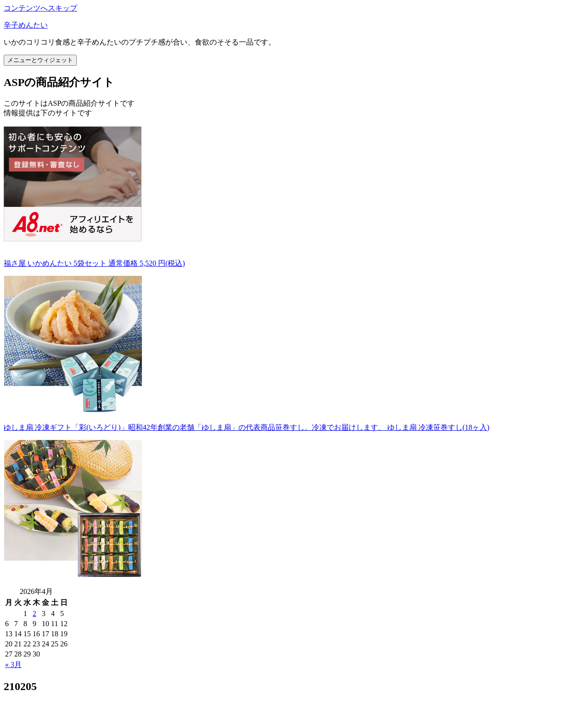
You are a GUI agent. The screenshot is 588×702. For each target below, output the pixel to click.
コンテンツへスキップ (40, 8)
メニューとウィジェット (40, 60)
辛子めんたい (26, 25)
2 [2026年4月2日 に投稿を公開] (34, 614)
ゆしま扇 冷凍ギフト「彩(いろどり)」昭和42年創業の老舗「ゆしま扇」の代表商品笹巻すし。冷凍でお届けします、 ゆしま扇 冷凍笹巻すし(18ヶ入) (246, 427)
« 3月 (13, 665)
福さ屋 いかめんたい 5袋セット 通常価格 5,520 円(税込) (94, 263)
